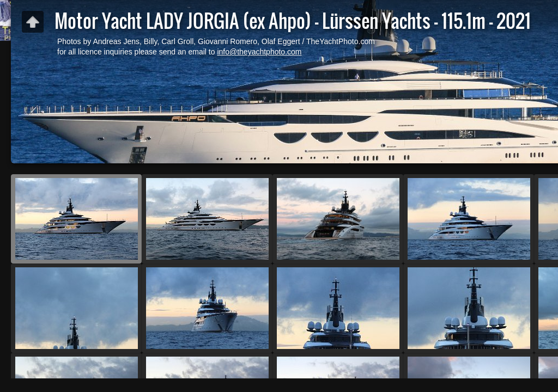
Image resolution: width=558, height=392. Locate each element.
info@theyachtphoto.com (259, 52)
